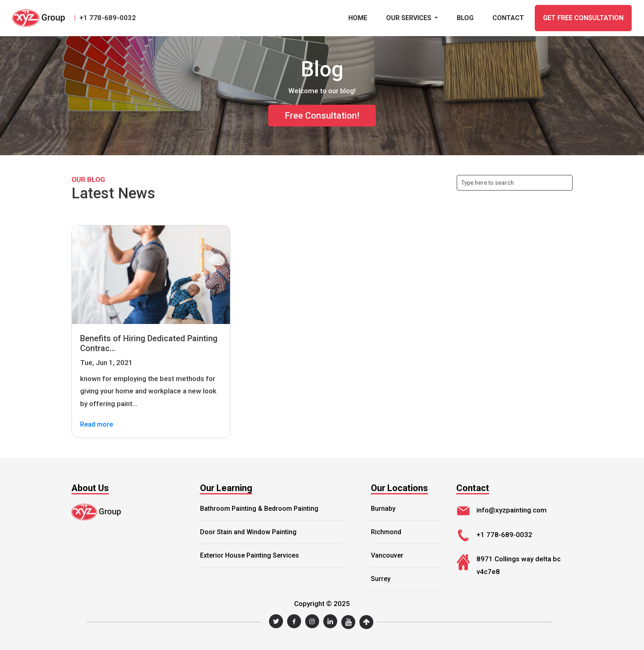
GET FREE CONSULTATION (583, 18)
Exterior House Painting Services (250, 555)
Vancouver (387, 555)
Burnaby (383, 509)
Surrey (381, 579)
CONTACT (508, 18)
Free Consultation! (322, 116)
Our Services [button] (409, 18)
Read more (97, 425)
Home (358, 18)
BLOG (465, 18)
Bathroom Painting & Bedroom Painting (259, 509)
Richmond (386, 532)
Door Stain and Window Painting (248, 532)
